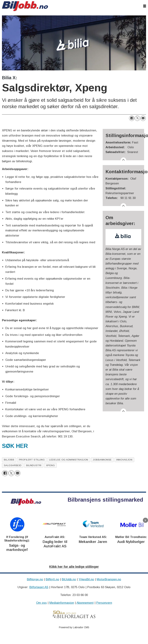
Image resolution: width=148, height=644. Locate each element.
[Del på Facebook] (132, 118)
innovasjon (124, 460)
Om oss (41, 603)
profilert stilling (32, 460)
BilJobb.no (69, 579)
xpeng (50, 465)
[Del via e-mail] (143, 118)
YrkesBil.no (86, 579)
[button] (145, 520)
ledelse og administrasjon (69, 460)
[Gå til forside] (25, 6)
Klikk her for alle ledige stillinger (74, 567)
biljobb (9, 460)
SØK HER (15, 446)
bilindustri (34, 465)
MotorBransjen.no (109, 579)
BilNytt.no (52, 579)
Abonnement (85, 603)
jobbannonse (102, 460)
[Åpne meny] (145, 6)
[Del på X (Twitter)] (137, 118)
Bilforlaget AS (39, 587)
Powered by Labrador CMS (74, 627)
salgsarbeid (13, 465)
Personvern (104, 603)
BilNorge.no (35, 579)
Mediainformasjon (62, 603)
